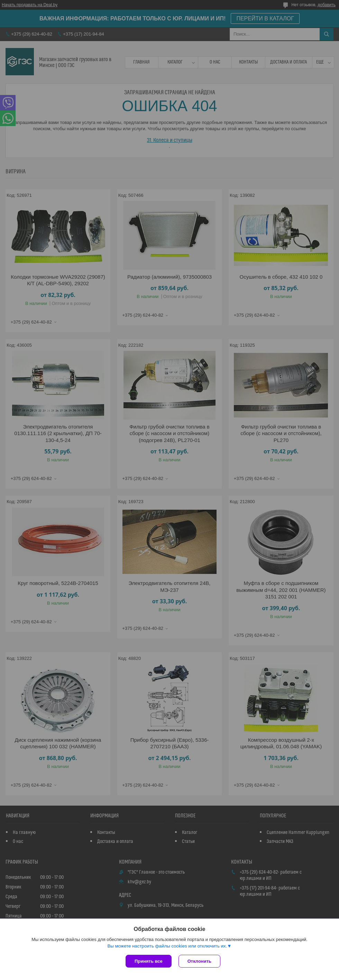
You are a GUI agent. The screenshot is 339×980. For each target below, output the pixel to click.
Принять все (149, 961)
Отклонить (199, 961)
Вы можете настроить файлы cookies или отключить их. (167, 946)
